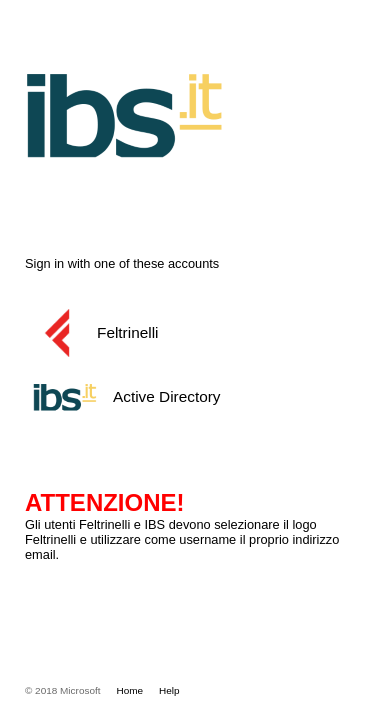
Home (130, 690)
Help (169, 690)
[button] (183, 333)
